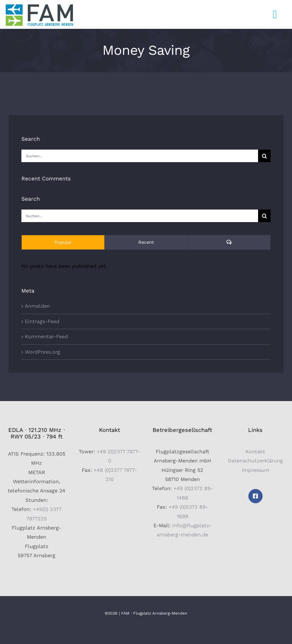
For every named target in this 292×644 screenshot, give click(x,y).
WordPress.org (42, 352)
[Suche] (264, 156)
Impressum (255, 470)
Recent (146, 242)
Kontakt (255, 451)
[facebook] (255, 496)
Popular (63, 242)
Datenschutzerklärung (255, 461)
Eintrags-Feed (42, 321)
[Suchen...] (140, 156)
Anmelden (37, 306)
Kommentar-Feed (46, 336)
